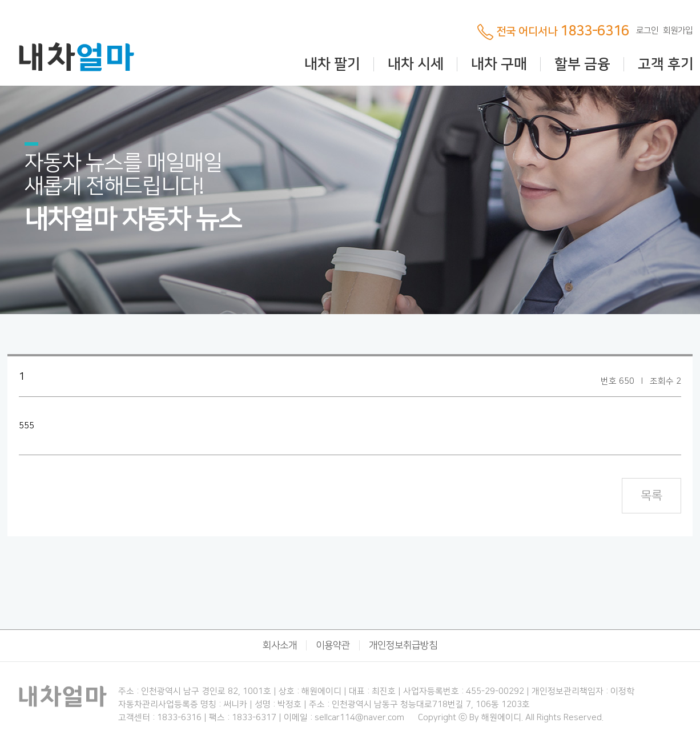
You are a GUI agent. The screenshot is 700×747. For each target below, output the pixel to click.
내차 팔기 (332, 64)
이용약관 (333, 645)
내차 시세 (416, 64)
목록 (651, 495)
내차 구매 (499, 64)
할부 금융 (582, 64)
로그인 (647, 31)
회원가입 (678, 31)
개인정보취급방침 (403, 645)
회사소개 (280, 645)
